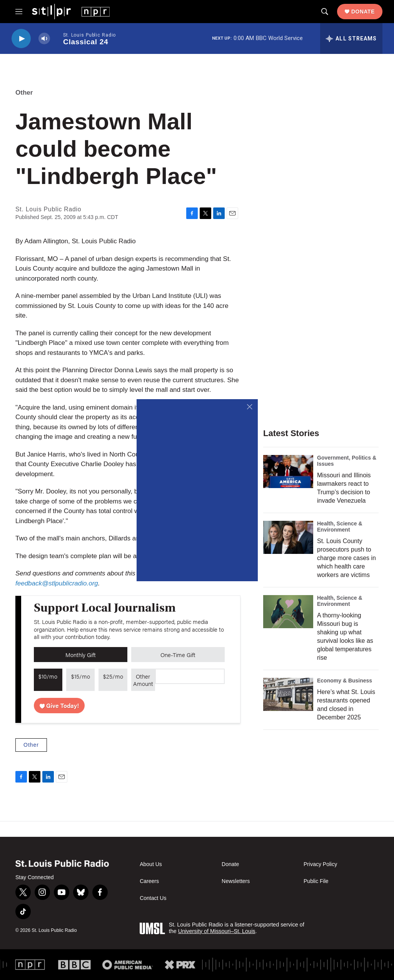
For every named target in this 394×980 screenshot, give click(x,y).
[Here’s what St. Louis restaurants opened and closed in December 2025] (288, 694)
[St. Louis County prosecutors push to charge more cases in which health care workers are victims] (288, 537)
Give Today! (59, 705)
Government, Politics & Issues (347, 461)
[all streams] (351, 38)
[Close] (250, 407)
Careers (149, 881)
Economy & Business (345, 681)
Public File (316, 881)
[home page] (71, 11)
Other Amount (143, 680)
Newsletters (236, 881)
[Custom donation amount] (190, 676)
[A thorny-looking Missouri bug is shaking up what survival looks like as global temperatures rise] (288, 612)
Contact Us (153, 898)
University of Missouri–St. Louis (217, 931)
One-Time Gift (178, 655)
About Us (151, 864)
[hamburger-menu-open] (19, 12)
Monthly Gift (81, 655)
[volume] (44, 39)
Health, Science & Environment (340, 527)
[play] (21, 39)
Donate (363, 12)
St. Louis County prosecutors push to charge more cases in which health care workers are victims (346, 558)
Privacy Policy (320, 864)
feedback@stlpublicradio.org (57, 583)
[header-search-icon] (325, 12)
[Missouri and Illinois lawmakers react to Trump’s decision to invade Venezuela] (288, 472)
